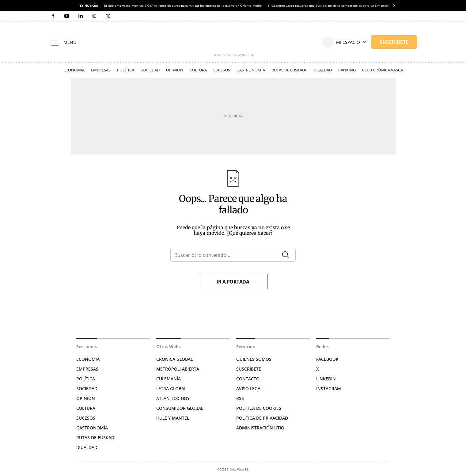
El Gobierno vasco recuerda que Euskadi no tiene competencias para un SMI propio (329, 6)
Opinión (175, 70)
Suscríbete (249, 369)
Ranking (347, 70)
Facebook (327, 359)
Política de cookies (259, 408)
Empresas (101, 70)
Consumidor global (180, 408)
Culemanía (169, 379)
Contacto (248, 379)
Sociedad (150, 70)
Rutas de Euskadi (289, 70)
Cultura (198, 70)
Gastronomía (251, 70)
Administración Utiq (260, 428)
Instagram (329, 388)
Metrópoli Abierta (178, 369)
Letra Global (171, 388)
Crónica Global (174, 359)
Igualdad (322, 70)
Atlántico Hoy (173, 398)
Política (126, 70)
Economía (74, 70)
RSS (240, 398)
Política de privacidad (262, 418)
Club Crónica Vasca (383, 70)
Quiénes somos (254, 359)
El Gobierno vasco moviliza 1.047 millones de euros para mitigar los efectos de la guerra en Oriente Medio (183, 6)
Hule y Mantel (173, 418)
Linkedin (326, 379)
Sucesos (222, 70)
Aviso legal (249, 388)
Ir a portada (233, 282)
